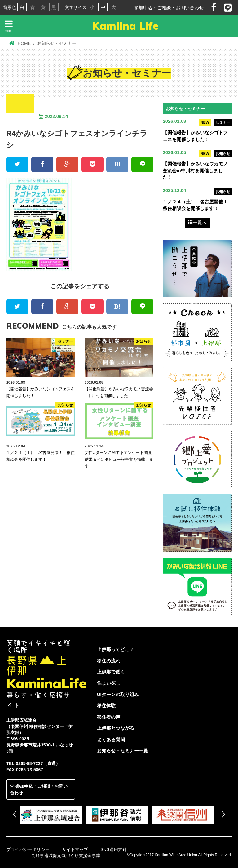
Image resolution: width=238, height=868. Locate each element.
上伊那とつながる (116, 728)
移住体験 (106, 706)
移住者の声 (109, 717)
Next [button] (222, 814)
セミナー (223, 122)
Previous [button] (16, 814)
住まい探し (109, 683)
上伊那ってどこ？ (116, 649)
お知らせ (223, 154)
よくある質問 (111, 740)
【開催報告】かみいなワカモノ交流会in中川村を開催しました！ (195, 170)
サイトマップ (75, 849)
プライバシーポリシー (28, 849)
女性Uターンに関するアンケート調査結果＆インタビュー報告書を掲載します (119, 459)
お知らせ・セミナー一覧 (123, 751)
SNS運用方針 (114, 849)
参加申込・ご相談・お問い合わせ (169, 8)
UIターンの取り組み (118, 694)
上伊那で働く (111, 672)
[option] (53, 815)
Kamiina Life (125, 26)
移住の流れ (109, 661)
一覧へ (197, 223)
